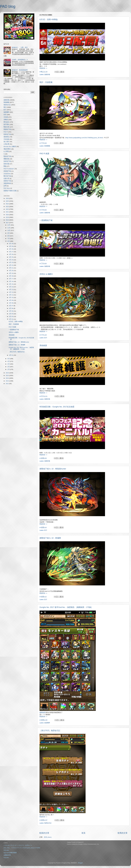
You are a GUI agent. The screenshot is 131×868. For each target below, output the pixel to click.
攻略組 (6, 120)
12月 (9, 225)
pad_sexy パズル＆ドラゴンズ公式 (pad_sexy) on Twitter (22, 848)
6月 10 (11, 298)
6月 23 (11, 262)
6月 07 (11, 306)
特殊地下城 (7, 134)
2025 (7, 201)
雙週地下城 (7, 129)
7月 (9, 239)
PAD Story (7, 188)
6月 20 (11, 271)
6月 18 (11, 276)
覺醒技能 (6, 159)
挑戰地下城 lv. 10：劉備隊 (50, 538)
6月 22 (11, 265)
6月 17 (11, 279)
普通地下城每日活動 (10, 191)
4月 (9, 361)
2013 (7, 381)
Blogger (80, 863)
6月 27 (11, 252)
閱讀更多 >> (43, 68)
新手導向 (6, 124)
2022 (7, 209)
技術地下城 (7, 161)
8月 (9, 236)
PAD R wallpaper (9, 169)
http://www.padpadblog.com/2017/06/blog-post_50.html (84, 138)
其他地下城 (7, 171)
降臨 (5, 166)
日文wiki (6, 850)
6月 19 (11, 273)
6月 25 (11, 257)
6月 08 (11, 303)
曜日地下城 (7, 176)
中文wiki (6, 858)
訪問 (5, 186)
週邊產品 (6, 137)
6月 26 (11, 254)
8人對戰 (6, 151)
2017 (7, 223)
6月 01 (11, 355)
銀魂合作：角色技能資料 (20, 70)
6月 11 (11, 295)
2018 (7, 220)
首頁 (83, 833)
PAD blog (8, 6)
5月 (9, 359)
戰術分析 (6, 127)
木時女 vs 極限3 (46, 274)
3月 (9, 364)
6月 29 (11, 246)
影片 (46, 338)
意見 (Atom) (48, 837)
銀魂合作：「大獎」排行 (20, 47)
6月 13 (11, 290)
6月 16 (11, 281)
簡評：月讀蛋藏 (46, 82)
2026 (7, 198)
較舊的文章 (123, 833)
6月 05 (11, 311)
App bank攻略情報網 (10, 853)
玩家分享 (6, 179)
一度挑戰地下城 (46, 220)
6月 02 (11, 319)
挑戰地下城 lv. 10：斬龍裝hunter (53, 469)
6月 (9, 241)
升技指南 (6, 139)
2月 (9, 367)
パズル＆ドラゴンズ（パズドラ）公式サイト (18, 845)
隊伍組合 (6, 122)
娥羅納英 (43, 712)
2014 (7, 378)
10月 (9, 230)
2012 (7, 384)
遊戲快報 (47, 75)
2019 (7, 217)
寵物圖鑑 (47, 146)
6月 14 (11, 287)
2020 (7, 215)
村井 (5, 115)
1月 (9, 369)
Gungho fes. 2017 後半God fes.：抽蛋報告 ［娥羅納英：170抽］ (66, 607)
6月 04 (11, 314)
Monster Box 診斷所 (10, 147)
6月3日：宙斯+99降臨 (49, 19)
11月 (9, 228)
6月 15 (11, 284)
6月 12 (11, 292)
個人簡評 (6, 142)
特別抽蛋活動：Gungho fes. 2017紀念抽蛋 (57, 407)
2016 (7, 373)
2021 (7, 212)
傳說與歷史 (7, 149)
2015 (7, 375)
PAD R (6, 132)
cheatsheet (7, 174)
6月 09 (11, 300)
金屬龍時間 (7, 855)
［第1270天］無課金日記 (50, 731)
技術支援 (6, 164)
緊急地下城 (7, 156)
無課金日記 (48, 823)
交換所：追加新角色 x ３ (20, 60)
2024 (7, 204)
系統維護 (43, 345)
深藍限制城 (7, 183)
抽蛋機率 (47, 723)
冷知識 (6, 117)
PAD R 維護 (44, 154)
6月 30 (11, 244)
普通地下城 (7, 181)
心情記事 (6, 144)
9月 (9, 233)
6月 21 (11, 268)
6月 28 (11, 249)
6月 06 (11, 308)
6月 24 (11, 260)
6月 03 (11, 316)
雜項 (5, 107)
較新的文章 (44, 833)
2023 (7, 207)
